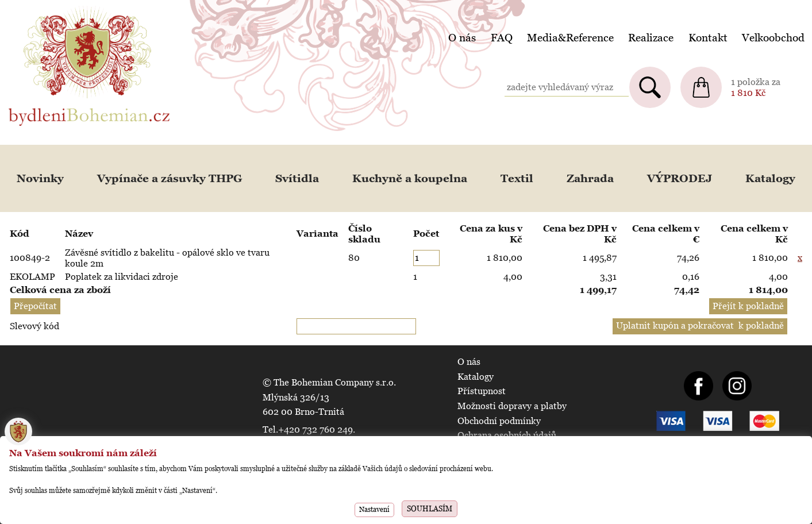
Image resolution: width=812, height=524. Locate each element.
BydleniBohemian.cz (50, 8)
